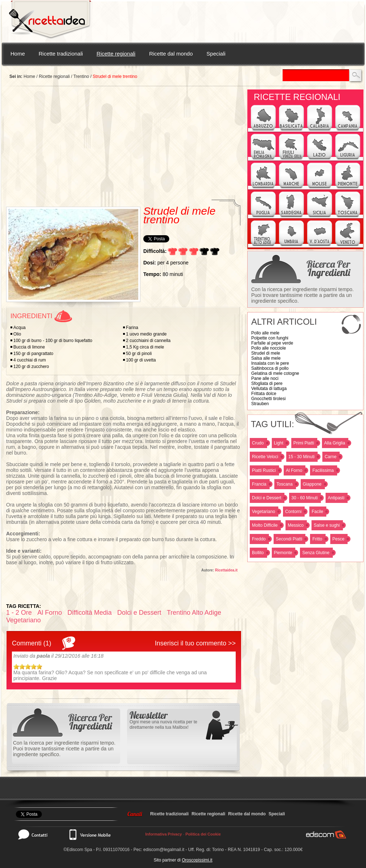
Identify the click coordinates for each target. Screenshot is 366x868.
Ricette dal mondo (171, 54)
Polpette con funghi (270, 338)
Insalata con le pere (270, 363)
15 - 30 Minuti (302, 457)
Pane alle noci (265, 378)
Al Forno (294, 470)
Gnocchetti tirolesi (268, 399)
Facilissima (323, 470)
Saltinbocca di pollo (270, 368)
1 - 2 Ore (19, 613)
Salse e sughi (327, 525)
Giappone (312, 484)
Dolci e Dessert (267, 498)
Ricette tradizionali (61, 54)
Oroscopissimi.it (197, 860)
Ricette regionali (116, 54)
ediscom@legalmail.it (164, 850)
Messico (296, 525)
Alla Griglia (335, 443)
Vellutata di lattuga (269, 389)
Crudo (258, 443)
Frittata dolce (264, 394)
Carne (330, 457)
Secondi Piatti (289, 539)
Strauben (260, 404)
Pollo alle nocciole (269, 348)
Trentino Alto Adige (194, 613)
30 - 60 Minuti (304, 498)
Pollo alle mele (265, 333)
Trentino (81, 76)
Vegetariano (263, 512)
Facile (317, 512)
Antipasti (336, 498)
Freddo (259, 539)
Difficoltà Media (90, 613)
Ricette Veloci (265, 457)
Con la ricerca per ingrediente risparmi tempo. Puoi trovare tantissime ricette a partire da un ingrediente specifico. (302, 295)
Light (279, 443)
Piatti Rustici (264, 470)
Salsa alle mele (266, 358)
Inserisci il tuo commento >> (195, 643)
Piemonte (283, 553)
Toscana (285, 484)
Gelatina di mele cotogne (275, 373)
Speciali (216, 54)
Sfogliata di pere (267, 383)
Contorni (293, 512)
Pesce (338, 539)
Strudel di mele (266, 353)
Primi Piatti (304, 443)
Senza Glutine (316, 553)
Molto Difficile (265, 525)
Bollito (258, 553)
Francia (259, 484)
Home (18, 54)
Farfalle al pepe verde (272, 343)
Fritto (317, 539)
